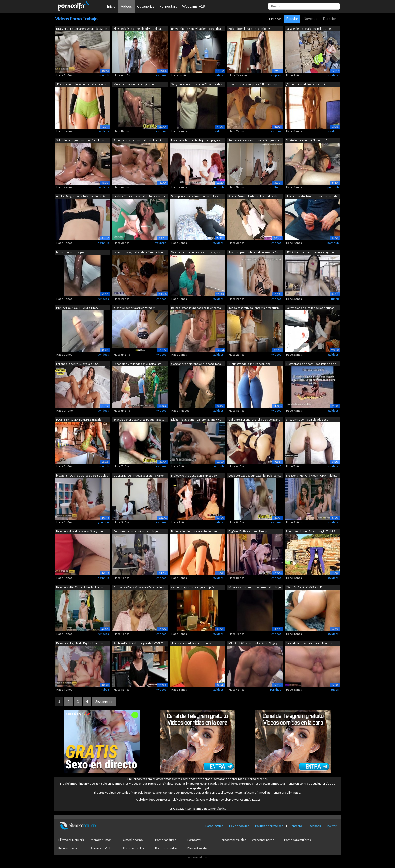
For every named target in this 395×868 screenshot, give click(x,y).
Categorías (146, 6)
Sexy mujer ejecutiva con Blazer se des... (197, 84)
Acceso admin (197, 857)
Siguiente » (104, 701)
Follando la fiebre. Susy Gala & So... (78, 364)
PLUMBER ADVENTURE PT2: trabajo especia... (79, 420)
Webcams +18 (193, 6)
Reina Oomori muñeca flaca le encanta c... (196, 308)
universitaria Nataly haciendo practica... (197, 29)
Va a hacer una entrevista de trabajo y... (196, 252)
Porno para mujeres (298, 840)
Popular (292, 19)
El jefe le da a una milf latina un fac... (309, 140)
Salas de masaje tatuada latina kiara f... (138, 140)
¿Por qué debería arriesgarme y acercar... (134, 308)
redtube (276, 187)
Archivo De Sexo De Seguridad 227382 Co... (138, 643)
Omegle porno (133, 840)
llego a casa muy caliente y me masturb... (254, 308)
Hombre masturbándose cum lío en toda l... (312, 197)
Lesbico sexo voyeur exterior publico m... (255, 475)
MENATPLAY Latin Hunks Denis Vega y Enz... (253, 643)
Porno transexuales (233, 840)
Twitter (332, 826)
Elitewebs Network (71, 840)
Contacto (296, 826)
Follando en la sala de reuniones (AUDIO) (250, 29)
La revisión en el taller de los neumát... (311, 308)
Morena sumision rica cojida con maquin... (135, 85)
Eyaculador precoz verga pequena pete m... (139, 420)
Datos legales (214, 826)
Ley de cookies (239, 826)
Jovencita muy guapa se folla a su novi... (254, 84)
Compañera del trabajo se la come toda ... (197, 364)
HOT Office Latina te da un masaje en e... (312, 252)
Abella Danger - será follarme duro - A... (81, 196)
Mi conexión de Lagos (70, 252)
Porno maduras (166, 840)
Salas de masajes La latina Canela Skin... (139, 252)
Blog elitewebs (197, 848)
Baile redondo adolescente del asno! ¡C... (195, 532)
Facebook (314, 826)
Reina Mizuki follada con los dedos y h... (254, 196)
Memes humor (101, 840)
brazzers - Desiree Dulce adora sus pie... (82, 475)
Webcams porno (263, 840)
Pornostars (168, 6)
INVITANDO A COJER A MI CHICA (77, 308)
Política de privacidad (269, 826)
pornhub (103, 75)
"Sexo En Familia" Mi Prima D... (305, 587)
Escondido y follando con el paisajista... (138, 364)
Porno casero (68, 848)
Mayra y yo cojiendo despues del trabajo (255, 587)
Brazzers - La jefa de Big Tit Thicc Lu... (80, 643)
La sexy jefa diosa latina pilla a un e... (309, 29)
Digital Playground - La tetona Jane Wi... (196, 419)
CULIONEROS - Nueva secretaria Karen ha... (139, 476)
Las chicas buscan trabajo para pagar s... (196, 140)
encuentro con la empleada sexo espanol (307, 420)
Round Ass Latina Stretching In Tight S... (311, 531)
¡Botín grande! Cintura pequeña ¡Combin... (250, 364)
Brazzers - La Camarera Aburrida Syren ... (83, 29)
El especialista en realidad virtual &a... (138, 29)
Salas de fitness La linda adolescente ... (311, 643)
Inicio (111, 6)
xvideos (161, 75)
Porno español (100, 848)
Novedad (311, 19)
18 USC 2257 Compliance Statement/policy (198, 809)
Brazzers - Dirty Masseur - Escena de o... (140, 587)
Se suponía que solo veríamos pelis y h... (196, 196)
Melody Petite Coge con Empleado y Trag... (194, 476)
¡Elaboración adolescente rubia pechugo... (306, 85)
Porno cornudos (166, 848)
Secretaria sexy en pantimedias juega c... (255, 140)
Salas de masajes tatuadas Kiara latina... (82, 140)
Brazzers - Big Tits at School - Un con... (80, 587)
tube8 (162, 187)
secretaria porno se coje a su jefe (193, 587)
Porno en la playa (134, 848)
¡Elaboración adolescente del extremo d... (81, 85)
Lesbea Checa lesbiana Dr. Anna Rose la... (140, 196)
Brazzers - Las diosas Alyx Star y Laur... (81, 531)
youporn (276, 75)
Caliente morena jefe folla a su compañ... (254, 419)
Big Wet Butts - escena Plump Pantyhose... (248, 532)
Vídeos (126, 6)
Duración (330, 19)
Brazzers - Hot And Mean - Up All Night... (311, 475)
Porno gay (194, 840)
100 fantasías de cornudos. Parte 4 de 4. (311, 364)
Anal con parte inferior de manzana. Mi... (254, 252)
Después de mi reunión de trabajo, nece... (136, 532)
